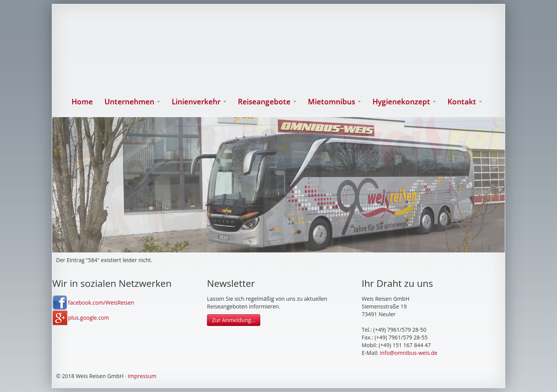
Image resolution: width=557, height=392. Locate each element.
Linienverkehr (199, 102)
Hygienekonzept (404, 102)
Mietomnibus (334, 102)
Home (82, 102)
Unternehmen (132, 102)
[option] (278, 185)
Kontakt (465, 102)
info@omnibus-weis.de (409, 353)
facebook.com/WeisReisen (101, 303)
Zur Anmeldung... (234, 320)
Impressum (142, 376)
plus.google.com (89, 318)
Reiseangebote (267, 102)
